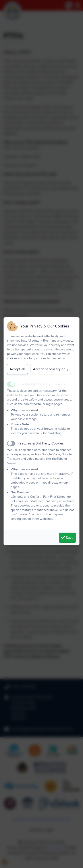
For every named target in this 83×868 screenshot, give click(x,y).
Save (67, 538)
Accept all (17, 369)
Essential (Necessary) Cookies (41, 384)
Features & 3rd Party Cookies (41, 443)
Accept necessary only (51, 369)
